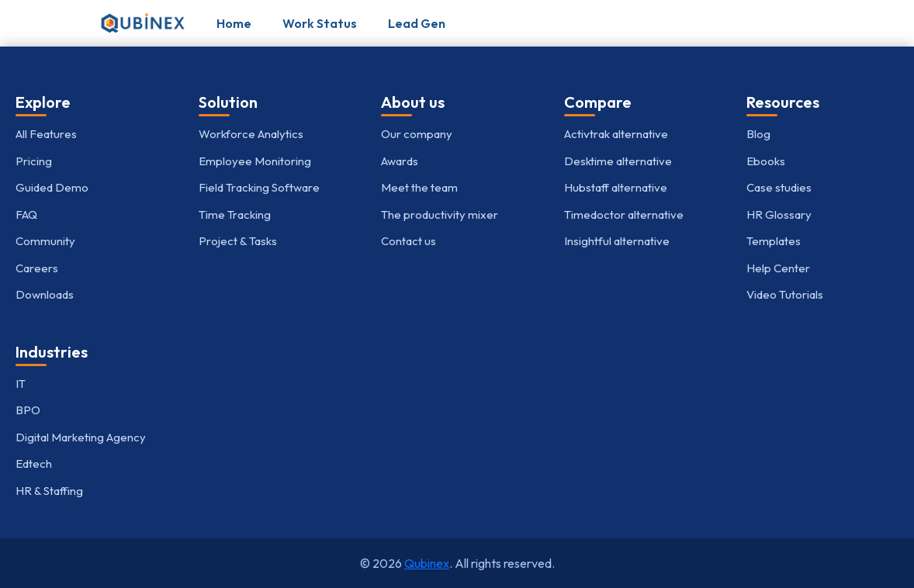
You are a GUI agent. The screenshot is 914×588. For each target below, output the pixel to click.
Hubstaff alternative (616, 187)
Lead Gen (417, 23)
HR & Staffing (49, 491)
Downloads (45, 294)
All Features (46, 134)
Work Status (320, 23)
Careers (37, 268)
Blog (758, 134)
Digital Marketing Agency (81, 437)
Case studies (779, 187)
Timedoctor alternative (624, 214)
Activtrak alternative (616, 134)
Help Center (778, 268)
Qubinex (427, 563)
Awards (400, 161)
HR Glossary (779, 214)
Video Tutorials (785, 294)
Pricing (34, 161)
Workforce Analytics (251, 134)
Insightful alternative (617, 241)
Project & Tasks (238, 241)
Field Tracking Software (259, 187)
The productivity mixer (440, 214)
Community (45, 241)
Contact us (409, 241)
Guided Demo (52, 187)
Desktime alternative (618, 161)
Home (234, 23)
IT (21, 384)
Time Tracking (235, 214)
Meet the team (419, 187)
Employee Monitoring (255, 161)
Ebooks (766, 161)
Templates (774, 241)
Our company (417, 134)
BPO (28, 410)
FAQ (26, 214)
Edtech (34, 463)
